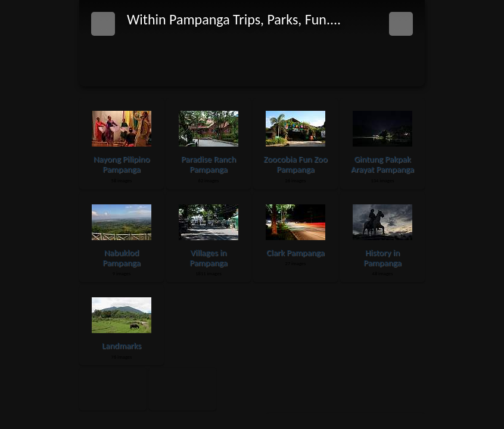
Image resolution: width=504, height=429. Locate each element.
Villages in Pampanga (209, 258)
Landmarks (122, 346)
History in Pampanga (382, 258)
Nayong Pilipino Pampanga (122, 164)
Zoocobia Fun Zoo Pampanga (295, 164)
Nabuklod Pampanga (122, 258)
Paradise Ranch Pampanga (209, 164)
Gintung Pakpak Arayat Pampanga (382, 164)
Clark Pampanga (295, 253)
